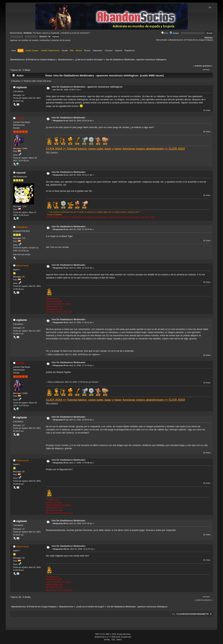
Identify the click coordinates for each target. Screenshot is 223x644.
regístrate (55, 33)
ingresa (45, 33)
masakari (22, 227)
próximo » (208, 66)
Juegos (174, 33)
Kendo (20, 118)
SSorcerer (22, 265)
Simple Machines (124, 634)
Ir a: (174, 614)
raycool (21, 173)
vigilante (21, 87)
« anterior (198, 66)
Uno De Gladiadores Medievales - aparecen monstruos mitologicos (87, 87)
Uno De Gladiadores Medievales (68, 118)
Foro (165, 33)
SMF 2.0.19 (100, 634)
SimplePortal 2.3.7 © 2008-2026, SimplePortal (113, 637)
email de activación (80, 33)
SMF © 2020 (111, 634)
